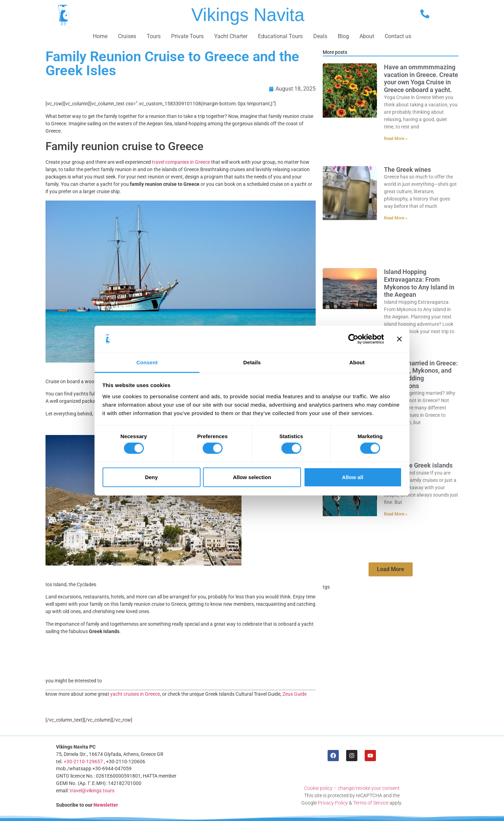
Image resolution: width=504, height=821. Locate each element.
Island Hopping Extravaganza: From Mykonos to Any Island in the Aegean (419, 283)
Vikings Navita (248, 15)
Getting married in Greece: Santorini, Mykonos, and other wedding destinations (421, 374)
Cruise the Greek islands (418, 465)
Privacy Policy (333, 803)
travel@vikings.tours (92, 791)
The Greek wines (407, 170)
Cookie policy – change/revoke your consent (352, 788)
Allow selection (252, 477)
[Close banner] (399, 339)
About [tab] (357, 362)
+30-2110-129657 (83, 762)
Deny (151, 477)
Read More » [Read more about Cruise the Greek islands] (396, 514)
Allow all (353, 477)
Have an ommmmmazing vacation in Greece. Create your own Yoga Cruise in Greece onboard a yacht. (421, 78)
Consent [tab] (147, 362)
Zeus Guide (295, 694)
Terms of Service (371, 803)
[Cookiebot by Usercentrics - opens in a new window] (353, 339)
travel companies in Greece (181, 162)
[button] (391, 569)
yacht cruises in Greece (135, 694)
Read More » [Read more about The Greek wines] (396, 218)
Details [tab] (252, 362)
